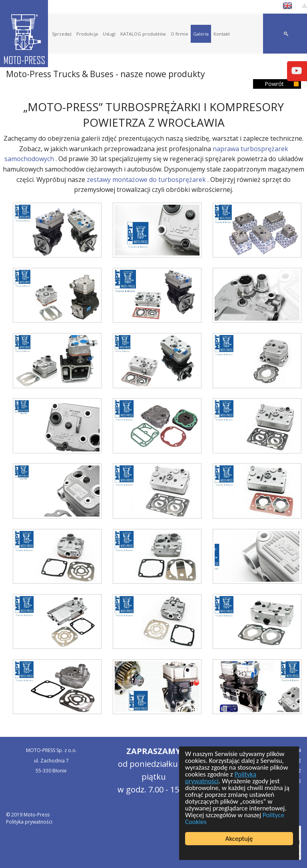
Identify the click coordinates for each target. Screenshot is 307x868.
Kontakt (222, 34)
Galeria (201, 34)
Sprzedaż (62, 34)
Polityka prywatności (29, 822)
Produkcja (87, 34)
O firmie (179, 34)
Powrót (274, 84)
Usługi (109, 34)
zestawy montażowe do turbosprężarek (146, 180)
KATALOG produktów (143, 34)
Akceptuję (239, 839)
